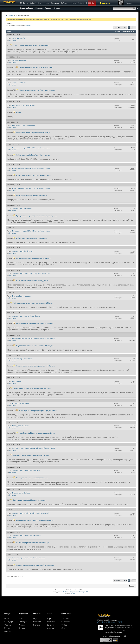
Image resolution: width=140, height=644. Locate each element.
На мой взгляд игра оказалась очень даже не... (33, 281)
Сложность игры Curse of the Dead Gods (26, 316)
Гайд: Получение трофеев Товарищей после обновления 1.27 (33, 448)
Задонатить (106, 3)
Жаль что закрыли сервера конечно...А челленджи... (35, 565)
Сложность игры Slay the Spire (22, 251)
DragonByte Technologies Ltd (79, 592)
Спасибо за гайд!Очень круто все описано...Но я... (37, 433)
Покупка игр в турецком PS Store (23, 105)
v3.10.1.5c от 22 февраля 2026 (109, 622)
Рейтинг (22, 625)
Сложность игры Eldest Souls (22, 209)
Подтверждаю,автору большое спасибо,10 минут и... (35, 346)
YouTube (65, 618)
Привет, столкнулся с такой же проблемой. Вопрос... (32, 45)
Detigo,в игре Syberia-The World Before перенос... (33, 155)
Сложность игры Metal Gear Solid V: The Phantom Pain (30, 513)
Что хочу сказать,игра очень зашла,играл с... (32, 478)
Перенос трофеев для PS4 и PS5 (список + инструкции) (31, 148)
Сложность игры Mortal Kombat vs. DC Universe (28, 558)
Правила (8, 631)
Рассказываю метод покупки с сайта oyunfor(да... (34, 133)
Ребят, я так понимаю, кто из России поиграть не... (37, 90)
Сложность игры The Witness (22, 359)
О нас (105, 636)
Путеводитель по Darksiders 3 (22, 493)
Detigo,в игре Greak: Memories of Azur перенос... (33, 175)
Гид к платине (16, 381)
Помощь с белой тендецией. (22, 296)
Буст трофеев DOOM (19, 60)
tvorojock (13, 40)
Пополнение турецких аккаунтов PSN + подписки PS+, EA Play (33, 339)
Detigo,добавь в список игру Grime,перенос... (32, 196)
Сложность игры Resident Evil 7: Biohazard (26, 536)
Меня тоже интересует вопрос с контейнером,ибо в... (35, 520)
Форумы (8, 625)
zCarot (73, 594)
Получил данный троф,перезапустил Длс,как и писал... (39, 411)
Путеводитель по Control (20, 404)
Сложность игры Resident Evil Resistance (26, 471)
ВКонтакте (66, 622)
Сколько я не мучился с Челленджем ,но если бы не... (35, 366)
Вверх (131, 586)
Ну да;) (18, 112)
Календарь (9, 622)
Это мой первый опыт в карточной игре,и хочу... (33, 258)
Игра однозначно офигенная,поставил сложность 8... (35, 323)
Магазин (8, 628)
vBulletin (65, 592)
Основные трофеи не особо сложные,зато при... (33, 543)
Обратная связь (115, 636)
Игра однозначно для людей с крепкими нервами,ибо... (36, 216)
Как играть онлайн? (19, 38)
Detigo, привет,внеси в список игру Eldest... (31, 238)
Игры (7, 618)
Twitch (64, 625)
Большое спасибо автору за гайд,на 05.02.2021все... (32, 455)
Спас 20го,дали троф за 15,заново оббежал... (29, 500)
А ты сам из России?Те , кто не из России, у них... (36, 68)
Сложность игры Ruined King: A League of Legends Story (31, 274)
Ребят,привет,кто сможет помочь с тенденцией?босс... (33, 303)
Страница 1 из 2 (121, 27)
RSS (125, 636)
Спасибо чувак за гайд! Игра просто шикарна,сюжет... (32, 388)
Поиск (11, 15)
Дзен (63, 628)
